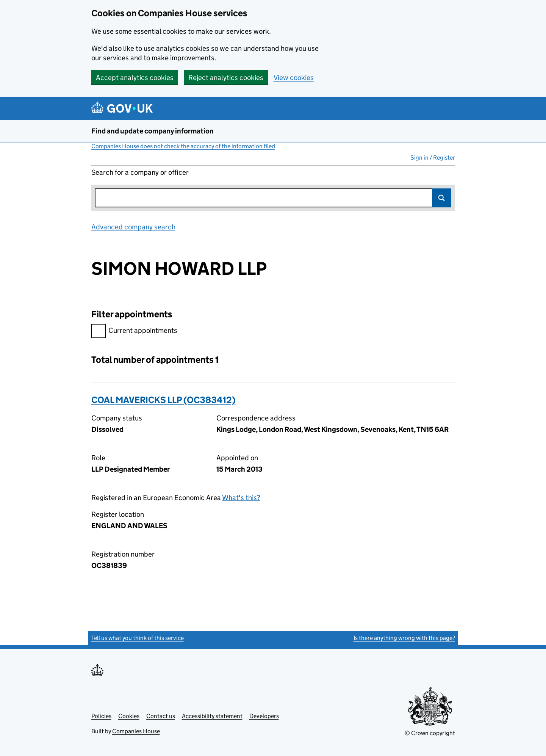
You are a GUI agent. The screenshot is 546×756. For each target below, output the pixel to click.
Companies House (136, 731)
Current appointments (134, 332)
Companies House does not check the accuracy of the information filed (183, 146)
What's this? (241, 498)
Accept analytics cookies (135, 78)
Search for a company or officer (140, 172)
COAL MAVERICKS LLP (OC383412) (163, 400)
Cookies (129, 716)
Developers (264, 716)
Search (442, 198)
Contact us (161, 716)
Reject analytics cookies (226, 78)
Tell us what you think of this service (138, 638)
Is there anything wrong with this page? (404, 638)
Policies (101, 716)
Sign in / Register (433, 158)
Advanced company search (133, 227)
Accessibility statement (212, 716)
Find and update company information (153, 131)
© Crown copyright (430, 733)
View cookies (294, 78)
